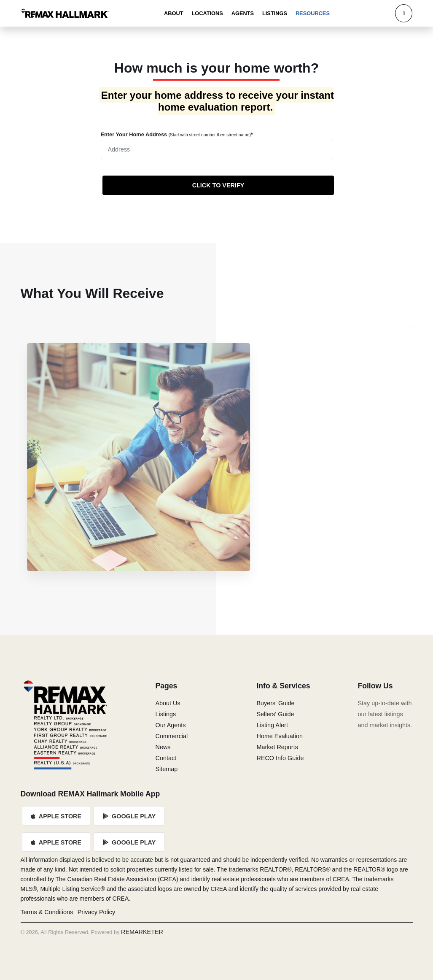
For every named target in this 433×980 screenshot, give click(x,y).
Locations (207, 13)
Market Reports (277, 747)
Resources (313, 13)
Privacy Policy (97, 912)
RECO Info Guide (280, 758)
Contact (166, 758)
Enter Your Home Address (177, 134)
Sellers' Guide (275, 714)
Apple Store (56, 816)
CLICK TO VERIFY (218, 185)
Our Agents (170, 725)
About (174, 13)
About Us (168, 703)
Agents (243, 13)
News (163, 747)
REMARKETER (142, 932)
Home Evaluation (280, 736)
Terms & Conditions (47, 912)
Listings (275, 13)
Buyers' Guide (275, 703)
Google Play (129, 816)
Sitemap (166, 769)
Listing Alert (272, 725)
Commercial (171, 736)
